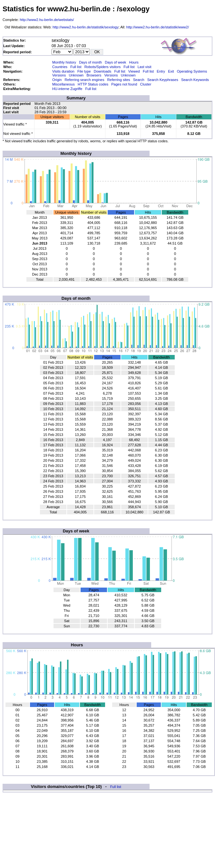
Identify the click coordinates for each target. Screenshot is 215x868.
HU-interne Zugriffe (67, 89)
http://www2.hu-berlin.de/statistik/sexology (86, 27)
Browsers (94, 75)
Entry (161, 71)
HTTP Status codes (93, 84)
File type (84, 71)
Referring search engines (85, 80)
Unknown (76, 75)
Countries (60, 67)
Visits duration (63, 71)
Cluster (146, 84)
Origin (57, 80)
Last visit (145, 67)
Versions (59, 75)
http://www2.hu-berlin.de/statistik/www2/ (158, 27)
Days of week (115, 62)
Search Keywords (195, 80)
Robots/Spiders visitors (103, 67)
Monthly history (64, 62)
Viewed (134, 71)
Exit (171, 71)
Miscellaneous (64, 84)
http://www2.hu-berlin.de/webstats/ (47, 20)
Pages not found (124, 84)
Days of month (90, 62)
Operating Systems (192, 71)
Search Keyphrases (163, 80)
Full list (76, 67)
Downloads (103, 71)
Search (139, 80)
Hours (134, 62)
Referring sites (119, 80)
